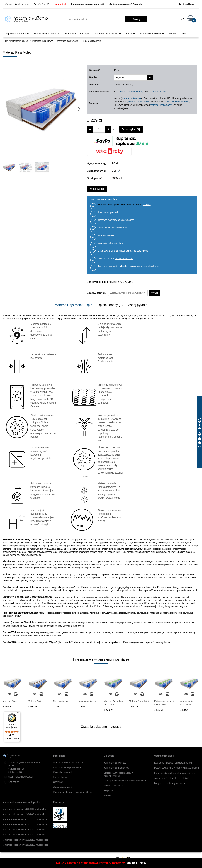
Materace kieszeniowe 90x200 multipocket (25, 814)
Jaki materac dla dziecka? (117, 768)
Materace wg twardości (108, 34)
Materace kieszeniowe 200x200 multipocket (25, 845)
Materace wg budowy (77, 34)
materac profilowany (138, 102)
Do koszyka (131, 129)
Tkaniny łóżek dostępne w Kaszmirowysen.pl (125, 781)
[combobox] (133, 77)
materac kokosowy (131, 98)
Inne (173, 34)
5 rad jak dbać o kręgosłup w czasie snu (175, 773)
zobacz (131, 220)
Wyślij (154, 293)
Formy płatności (61, 777)
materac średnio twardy (131, 91)
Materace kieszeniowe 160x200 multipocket (25, 835)
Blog (184, 34)
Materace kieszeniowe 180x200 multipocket (25, 840)
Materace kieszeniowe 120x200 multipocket (25, 824)
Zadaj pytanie (97, 189)
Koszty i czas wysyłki (63, 772)
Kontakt (107, 795)
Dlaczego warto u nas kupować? (88, 4)
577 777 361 (42, 4)
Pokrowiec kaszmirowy (177, 102)
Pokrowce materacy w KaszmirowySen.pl (73, 792)
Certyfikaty (58, 782)
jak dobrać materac (124, 259)
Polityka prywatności (114, 786)
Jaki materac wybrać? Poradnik (126, 4)
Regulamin (109, 791)
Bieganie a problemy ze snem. (170, 783)
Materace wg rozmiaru (47, 34)
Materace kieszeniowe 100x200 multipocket (25, 819)
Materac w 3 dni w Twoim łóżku (68, 763)
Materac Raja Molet (92, 41)
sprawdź (147, 205)
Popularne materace (17, 34)
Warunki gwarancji (63, 787)
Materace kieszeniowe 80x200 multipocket (25, 809)
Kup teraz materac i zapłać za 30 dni (173, 763)
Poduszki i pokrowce (152, 34)
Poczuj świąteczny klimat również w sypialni (177, 768)
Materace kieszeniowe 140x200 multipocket (25, 830)
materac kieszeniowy (161, 105)
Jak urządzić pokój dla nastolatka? (172, 778)
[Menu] (18, 714)
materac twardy (158, 91)
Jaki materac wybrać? (115, 763)
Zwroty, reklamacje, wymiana (67, 767)
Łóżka (131, 34)
